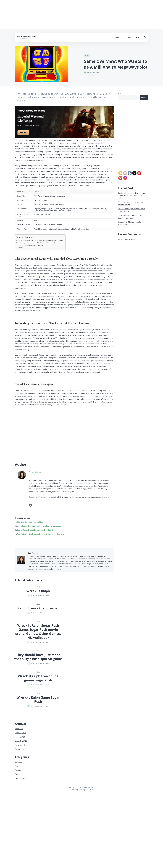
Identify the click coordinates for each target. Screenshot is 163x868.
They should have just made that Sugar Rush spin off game (38, 657)
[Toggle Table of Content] (61, 237)
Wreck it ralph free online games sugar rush (38, 678)
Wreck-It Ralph (38, 591)
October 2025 (20, 749)
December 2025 (21, 741)
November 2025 (21, 745)
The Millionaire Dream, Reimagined (32, 245)
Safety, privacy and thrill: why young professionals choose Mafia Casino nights (132, 196)
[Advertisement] (62, 15)
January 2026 (20, 737)
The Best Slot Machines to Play (30, 522)
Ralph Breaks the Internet (38, 608)
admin (47, 596)
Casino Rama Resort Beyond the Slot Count (35, 530)
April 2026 (19, 729)
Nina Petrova (35, 472)
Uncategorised (21, 778)
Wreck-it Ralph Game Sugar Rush (38, 699)
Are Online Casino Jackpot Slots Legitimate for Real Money (42, 534)
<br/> (57, 432)
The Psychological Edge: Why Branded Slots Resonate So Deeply (40, 240)
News (17, 766)
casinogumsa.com (27, 37)
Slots (138, 37)
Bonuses (118, 37)
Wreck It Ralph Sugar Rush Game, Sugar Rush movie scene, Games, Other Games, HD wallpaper (38, 631)
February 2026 (21, 733)
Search (121, 93)
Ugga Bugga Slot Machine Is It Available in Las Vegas (39, 526)
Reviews (129, 37)
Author (20, 248)
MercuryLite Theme (86, 790)
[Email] (31, 505)
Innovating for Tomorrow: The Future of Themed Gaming (39, 243)
